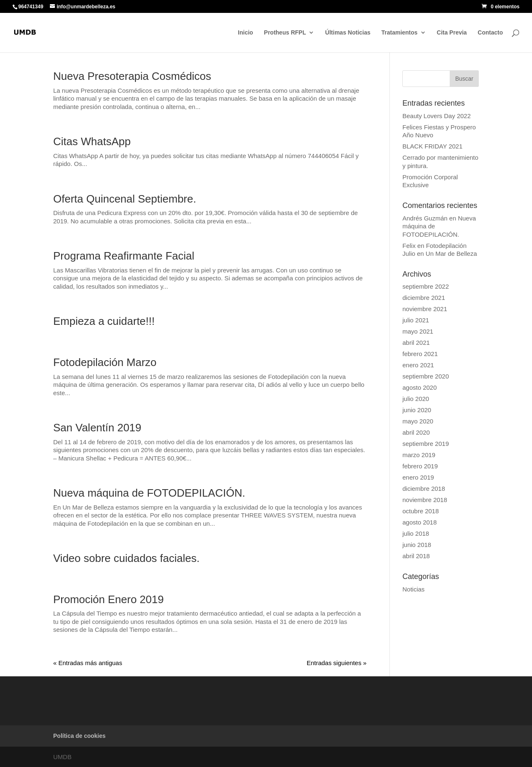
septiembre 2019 (426, 444)
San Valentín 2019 (97, 428)
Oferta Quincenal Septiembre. (125, 199)
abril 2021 (416, 343)
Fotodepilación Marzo (105, 362)
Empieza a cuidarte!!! (104, 321)
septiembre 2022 (426, 286)
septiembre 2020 (426, 376)
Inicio (245, 33)
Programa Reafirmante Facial (124, 256)
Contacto (490, 33)
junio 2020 (417, 410)
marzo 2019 (419, 455)
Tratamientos (399, 33)
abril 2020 (416, 432)
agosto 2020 (420, 387)
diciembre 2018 (424, 489)
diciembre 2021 (424, 298)
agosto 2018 (420, 522)
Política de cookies (79, 736)
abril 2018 (416, 556)
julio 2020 (416, 399)
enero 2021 (418, 365)
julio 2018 (416, 533)
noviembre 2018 (425, 500)
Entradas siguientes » (337, 663)
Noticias (413, 589)
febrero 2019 (420, 466)
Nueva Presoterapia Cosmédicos (132, 76)
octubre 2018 (421, 511)
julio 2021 (416, 320)
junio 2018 (417, 545)
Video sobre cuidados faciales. (126, 558)
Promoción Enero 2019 (108, 599)
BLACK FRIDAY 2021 (432, 146)
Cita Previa (452, 33)
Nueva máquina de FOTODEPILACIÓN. (149, 493)
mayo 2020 (418, 421)
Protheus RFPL (285, 33)
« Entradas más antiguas (88, 663)
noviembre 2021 (425, 309)
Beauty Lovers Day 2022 (436, 116)
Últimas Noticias (348, 33)
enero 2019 (418, 477)
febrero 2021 (420, 354)
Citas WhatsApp (92, 141)
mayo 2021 (418, 331)
